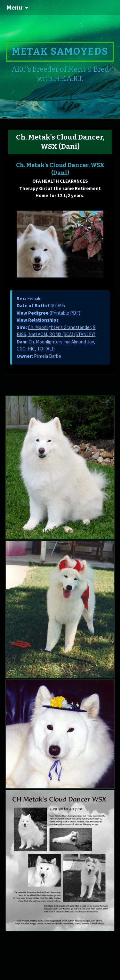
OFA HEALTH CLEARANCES (60, 181)
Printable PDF (65, 313)
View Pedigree (33, 313)
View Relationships (38, 320)
